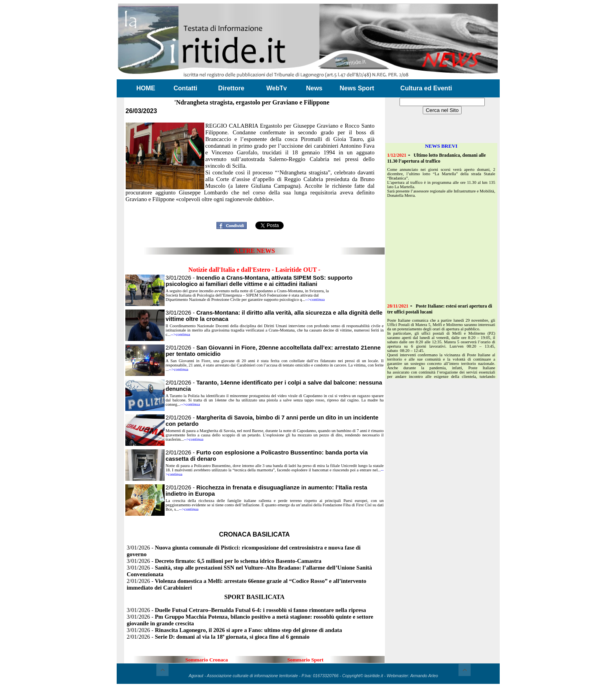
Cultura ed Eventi (426, 88)
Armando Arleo (424, 676)
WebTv (277, 88)
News (314, 88)
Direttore (231, 88)
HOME (146, 88)
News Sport (357, 88)
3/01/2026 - (259, 281)
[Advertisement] (255, 207)
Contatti (185, 88)
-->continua (315, 300)
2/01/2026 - (218, 637)
